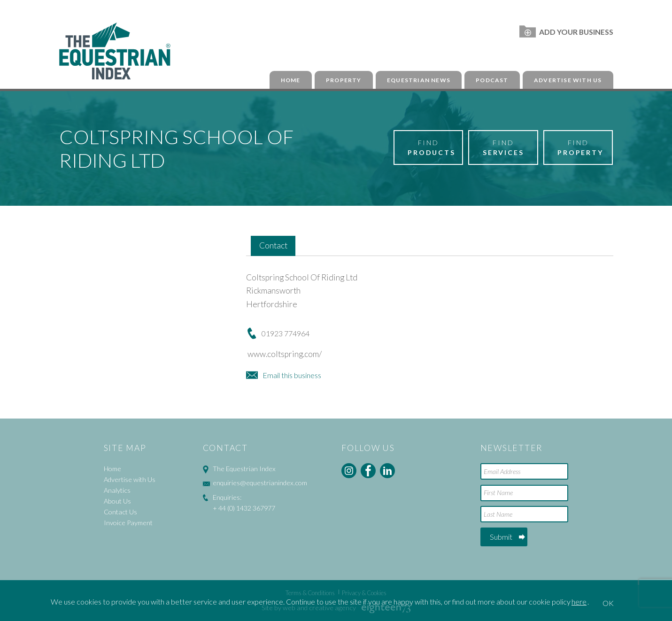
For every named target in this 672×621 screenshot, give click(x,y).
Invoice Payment (128, 523)
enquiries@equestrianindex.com (260, 483)
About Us (117, 501)
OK (608, 603)
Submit (501, 537)
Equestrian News (419, 80)
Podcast (492, 80)
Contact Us (120, 512)
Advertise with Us (568, 80)
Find (432, 148)
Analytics (117, 490)
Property (344, 80)
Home (291, 80)
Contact (273, 245)
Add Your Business (566, 32)
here (579, 602)
